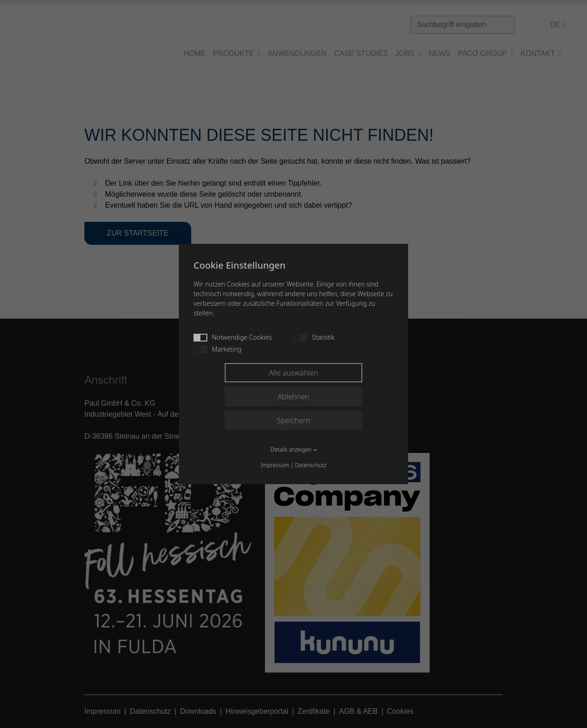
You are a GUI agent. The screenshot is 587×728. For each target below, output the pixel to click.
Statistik (314, 337)
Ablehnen (293, 397)
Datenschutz (310, 465)
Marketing (218, 349)
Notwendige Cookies (233, 337)
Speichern (294, 420)
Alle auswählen (293, 373)
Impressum (275, 465)
